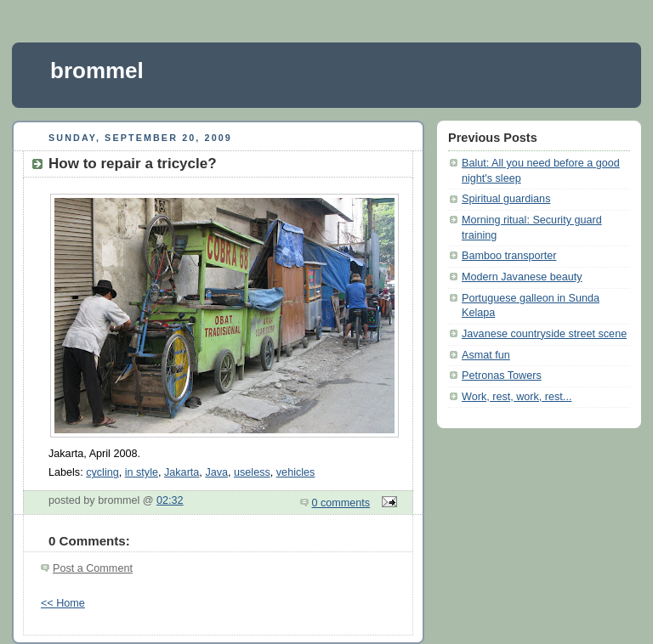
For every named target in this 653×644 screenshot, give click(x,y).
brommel (97, 71)
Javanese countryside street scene (544, 334)
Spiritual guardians (506, 199)
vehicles (296, 472)
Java (216, 472)
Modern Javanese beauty (522, 277)
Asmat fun (486, 355)
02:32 (170, 500)
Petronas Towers (502, 376)
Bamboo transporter (509, 256)
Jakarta (182, 472)
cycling (102, 472)
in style (142, 472)
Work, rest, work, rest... (517, 397)
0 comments (341, 503)
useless (252, 472)
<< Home (63, 603)
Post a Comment (93, 568)
